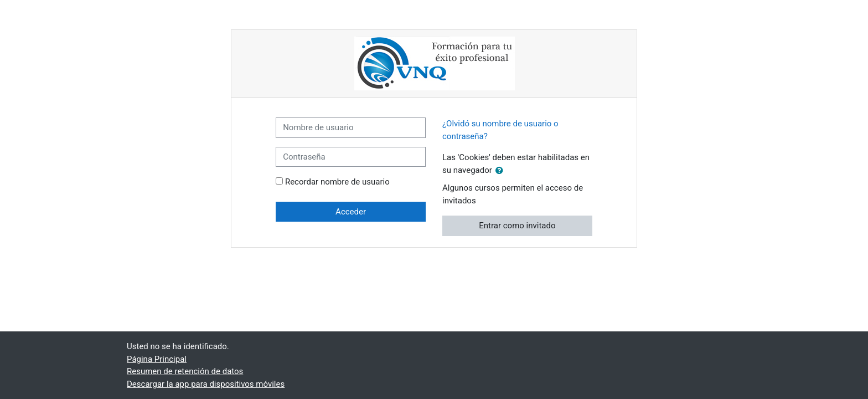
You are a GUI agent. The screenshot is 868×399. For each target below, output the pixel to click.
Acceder (351, 212)
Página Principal (157, 359)
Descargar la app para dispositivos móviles (206, 384)
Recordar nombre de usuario (337, 182)
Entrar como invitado (517, 226)
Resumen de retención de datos (185, 371)
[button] (502, 171)
